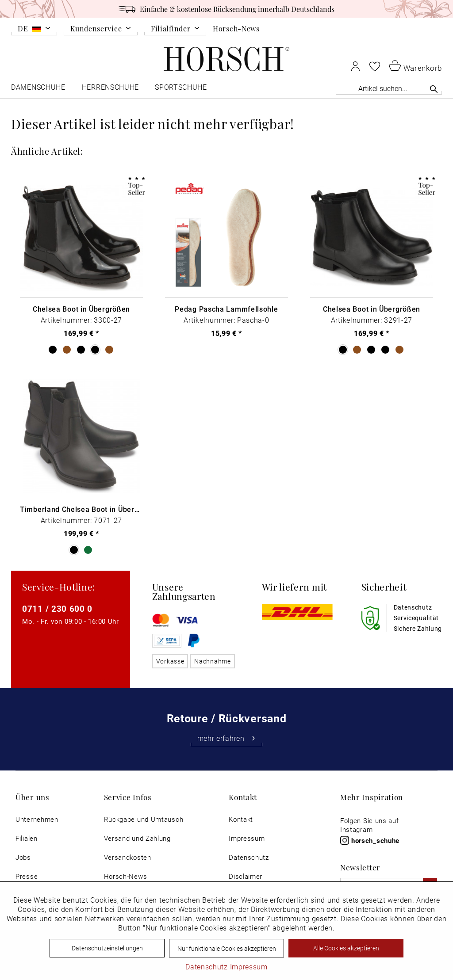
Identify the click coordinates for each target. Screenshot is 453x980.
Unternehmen (37, 819)
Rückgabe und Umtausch (144, 819)
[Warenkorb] (415, 65)
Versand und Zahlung (137, 838)
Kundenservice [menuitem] (96, 29)
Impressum (247, 838)
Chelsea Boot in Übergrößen (81, 309)
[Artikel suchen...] (389, 88)
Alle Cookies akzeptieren (346, 948)
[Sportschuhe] (182, 89)
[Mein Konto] (355, 66)
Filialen (27, 838)
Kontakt (241, 819)
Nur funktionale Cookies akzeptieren (227, 948)
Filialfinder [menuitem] (171, 29)
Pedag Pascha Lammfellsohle (226, 309)
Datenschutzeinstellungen (107, 948)
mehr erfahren (227, 738)
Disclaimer (246, 876)
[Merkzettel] (375, 66)
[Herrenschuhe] (111, 89)
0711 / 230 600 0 (57, 608)
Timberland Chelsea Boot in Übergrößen (81, 509)
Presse (27, 876)
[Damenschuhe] (39, 89)
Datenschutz (249, 857)
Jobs (23, 857)
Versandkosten (128, 857)
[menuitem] (34, 30)
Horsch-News (236, 28)
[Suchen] (434, 89)
